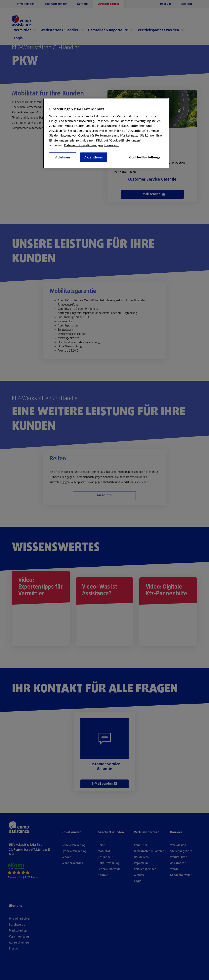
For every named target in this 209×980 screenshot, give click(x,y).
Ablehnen (63, 157)
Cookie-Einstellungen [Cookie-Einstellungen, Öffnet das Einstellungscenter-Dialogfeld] (146, 157)
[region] (106, 133)
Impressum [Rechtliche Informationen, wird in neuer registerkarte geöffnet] (111, 145)
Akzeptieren (94, 157)
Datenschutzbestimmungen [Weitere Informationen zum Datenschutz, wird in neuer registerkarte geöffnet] (83, 145)
